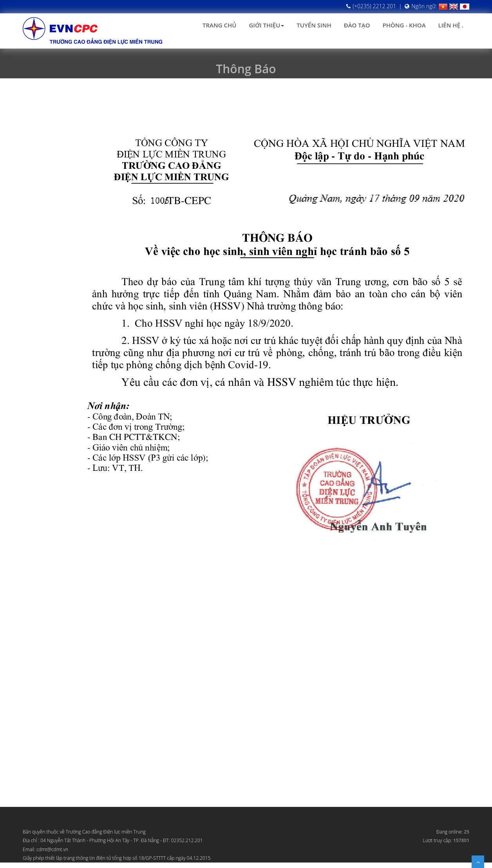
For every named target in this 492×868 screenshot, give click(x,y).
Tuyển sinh (314, 25)
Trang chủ (219, 25)
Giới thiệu (266, 25)
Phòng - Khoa (404, 25)
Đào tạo (357, 25)
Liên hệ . (451, 25)
